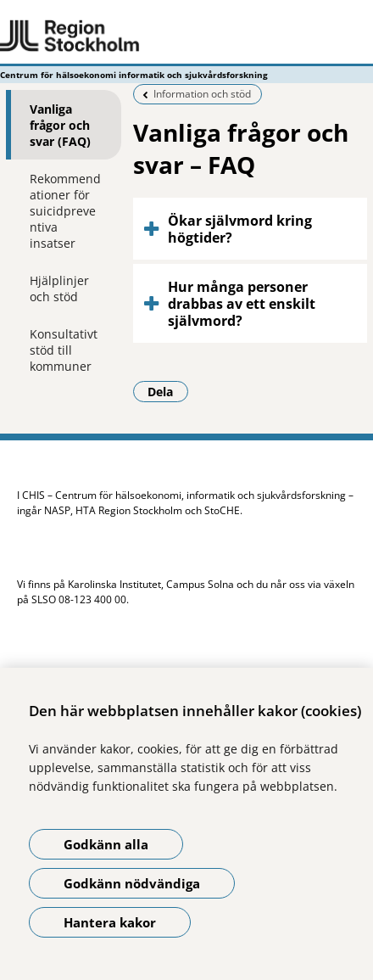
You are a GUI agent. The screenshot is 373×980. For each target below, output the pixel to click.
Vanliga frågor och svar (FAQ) (60, 125)
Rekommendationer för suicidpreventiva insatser (65, 211)
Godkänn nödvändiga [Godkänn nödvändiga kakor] (132, 883)
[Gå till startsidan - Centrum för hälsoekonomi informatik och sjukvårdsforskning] (186, 36)
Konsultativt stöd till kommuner (64, 350)
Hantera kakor (110, 922)
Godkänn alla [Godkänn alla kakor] (106, 844)
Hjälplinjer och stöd (59, 288)
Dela (168, 391)
